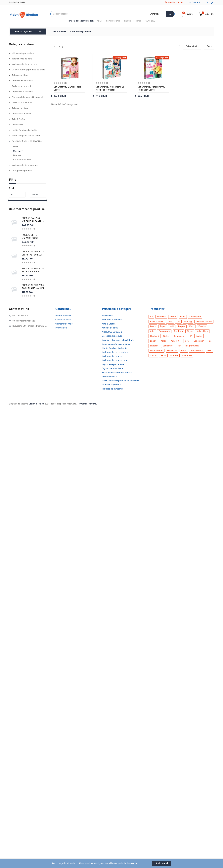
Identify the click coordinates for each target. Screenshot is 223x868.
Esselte (202, 326)
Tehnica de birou (20, 75)
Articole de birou (20, 108)
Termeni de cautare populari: (81, 21)
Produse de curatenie (22, 81)
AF (151, 317)
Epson (153, 341)
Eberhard (155, 336)
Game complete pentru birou (26, 136)
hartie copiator (113, 21)
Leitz (183, 317)
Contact (194, 2)
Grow (16, 147)
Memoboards (156, 351)
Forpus (182, 326)
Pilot (179, 346)
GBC (210, 351)
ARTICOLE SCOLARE (22, 103)
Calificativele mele (64, 324)
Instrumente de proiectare (25, 165)
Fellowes (161, 317)
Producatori (59, 32)
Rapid (163, 326)
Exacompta (164, 331)
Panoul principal (63, 316)
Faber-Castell (157, 322)
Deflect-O (172, 351)
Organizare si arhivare (22, 92)
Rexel (163, 355)
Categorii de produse (22, 171)
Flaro (192, 326)
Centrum (178, 331)
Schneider (168, 346)
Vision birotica (36, 404)
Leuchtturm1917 (204, 322)
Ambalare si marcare (22, 114)
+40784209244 (174, 2)
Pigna (190, 331)
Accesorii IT (18, 125)
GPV (187, 341)
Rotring (188, 322)
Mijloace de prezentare (23, 53)
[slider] (9, 200)
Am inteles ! (162, 863)
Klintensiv (187, 355)
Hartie (138, 21)
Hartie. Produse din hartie (24, 130)
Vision (173, 317)
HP (190, 336)
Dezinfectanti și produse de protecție (29, 70)
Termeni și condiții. (87, 404)
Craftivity (18, 151)
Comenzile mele (63, 320)
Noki (172, 326)
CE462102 (150, 21)
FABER (99, 21)
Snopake (154, 346)
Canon (153, 355)
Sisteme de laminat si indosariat (27, 97)
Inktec (199, 336)
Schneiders (179, 336)
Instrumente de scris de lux (25, 64)
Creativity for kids (22, 160)
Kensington (195, 317)
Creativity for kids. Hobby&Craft (28, 141)
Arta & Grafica (19, 119)
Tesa (170, 322)
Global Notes (197, 351)
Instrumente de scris (22, 59)
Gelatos (17, 155)
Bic (210, 341)
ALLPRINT (176, 341)
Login (210, 2)
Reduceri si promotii (81, 32)
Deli (178, 322)
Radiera (128, 21)
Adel (152, 331)
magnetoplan (192, 346)
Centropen (199, 341)
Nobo (184, 351)
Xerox (163, 341)
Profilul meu (61, 328)
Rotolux (174, 355)
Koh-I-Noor (202, 331)
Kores (153, 326)
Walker (166, 336)
